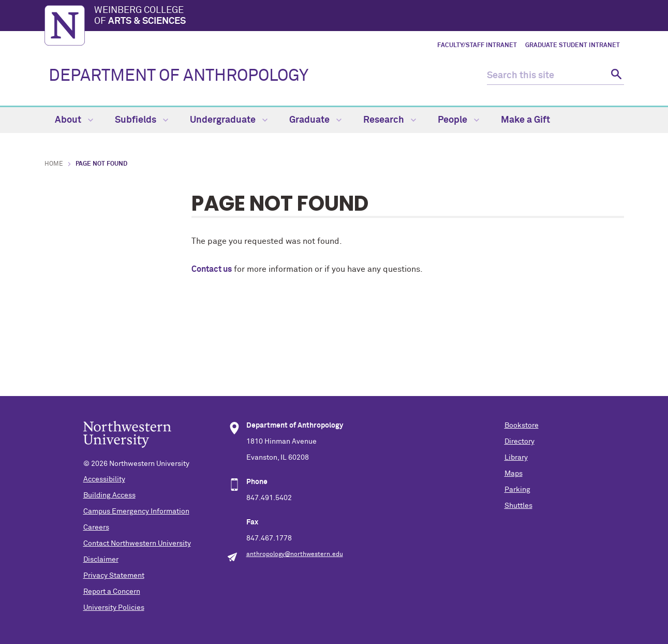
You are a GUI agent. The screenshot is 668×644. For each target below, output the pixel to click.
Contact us (212, 269)
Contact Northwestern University (137, 544)
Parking (517, 490)
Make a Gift (525, 120)
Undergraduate (229, 120)
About (74, 120)
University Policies (114, 608)
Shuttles (518, 506)
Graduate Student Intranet (573, 46)
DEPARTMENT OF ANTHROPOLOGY (179, 76)
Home (54, 164)
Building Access (109, 495)
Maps (514, 474)
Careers (96, 528)
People (458, 120)
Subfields (142, 120)
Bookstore (522, 426)
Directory (519, 442)
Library (516, 458)
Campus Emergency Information (136, 511)
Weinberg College (359, 17)
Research (390, 120)
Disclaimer (101, 560)
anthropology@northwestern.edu (295, 554)
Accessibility (104, 479)
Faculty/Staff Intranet (477, 46)
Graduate (315, 120)
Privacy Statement (114, 576)
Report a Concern (112, 592)
